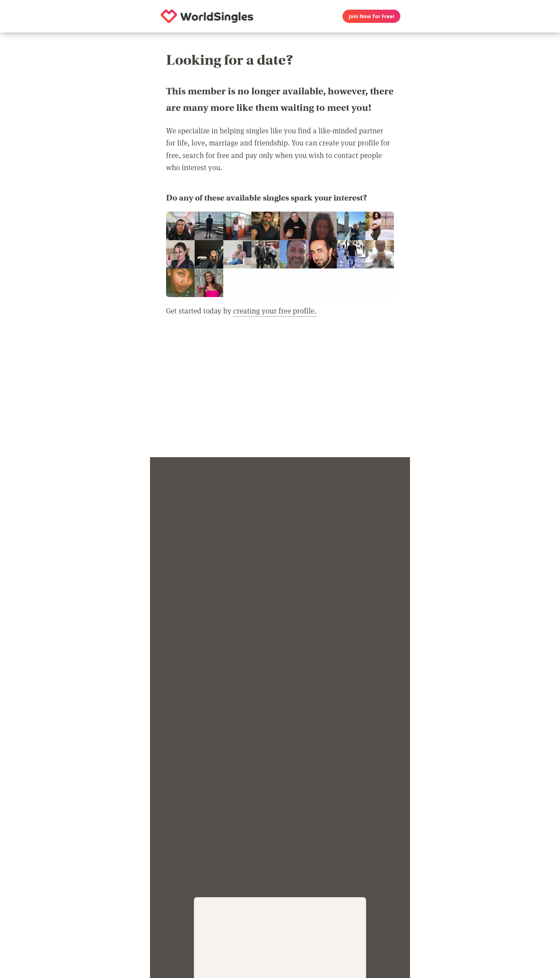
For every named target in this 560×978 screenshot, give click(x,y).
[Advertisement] (280, 391)
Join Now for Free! (371, 16)
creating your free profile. (275, 311)
